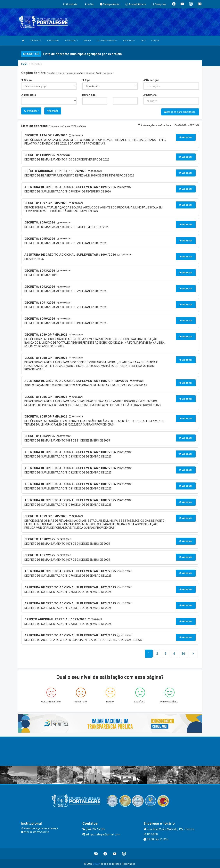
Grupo (27, 80)
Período (89, 95)
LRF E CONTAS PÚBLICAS (107, 41)
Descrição (151, 80)
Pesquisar (31, 111)
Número (150, 95)
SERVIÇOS (155, 41)
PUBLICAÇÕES (129, 41)
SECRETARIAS (71, 41)
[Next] (183, 653)
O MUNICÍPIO (36, 41)
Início (24, 64)
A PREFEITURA (53, 41)
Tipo (86, 80)
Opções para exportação (180, 112)
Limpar (53, 111)
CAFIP (143, 41)
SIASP (96, 863)
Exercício (29, 95)
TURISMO (87, 41)
